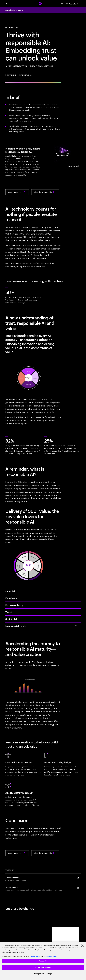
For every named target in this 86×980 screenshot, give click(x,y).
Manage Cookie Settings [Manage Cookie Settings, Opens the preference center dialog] (43, 974)
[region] (43, 961)
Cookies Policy (35, 957)
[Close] (82, 946)
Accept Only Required (43, 967)
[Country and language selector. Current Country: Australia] (73, 4)
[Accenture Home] (41, 4)
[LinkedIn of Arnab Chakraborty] (78, 878)
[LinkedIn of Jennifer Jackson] (78, 888)
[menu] (6, 4)
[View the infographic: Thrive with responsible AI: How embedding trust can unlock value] (45, 192)
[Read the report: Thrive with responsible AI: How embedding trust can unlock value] (17, 192)
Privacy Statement (50, 957)
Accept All (43, 961)
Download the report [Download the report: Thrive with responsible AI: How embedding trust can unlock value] (14, 10)
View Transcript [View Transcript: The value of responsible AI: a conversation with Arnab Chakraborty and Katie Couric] (74, 166)
